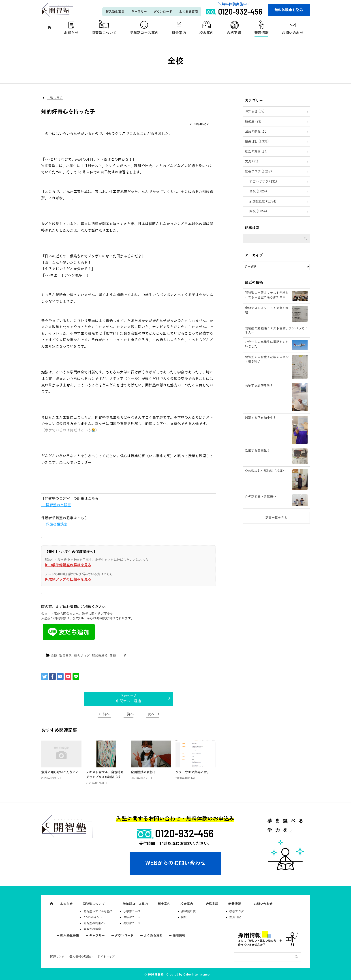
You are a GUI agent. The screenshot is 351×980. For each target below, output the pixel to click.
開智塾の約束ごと (95, 923)
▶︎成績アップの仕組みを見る (68, 579)
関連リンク (57, 957)
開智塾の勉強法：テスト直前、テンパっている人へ (276, 331)
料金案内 (179, 33)
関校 (113, 656)
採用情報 (179, 936)
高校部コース (132, 923)
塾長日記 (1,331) (257, 141)
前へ (106, 714)
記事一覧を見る (276, 518)
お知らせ (71, 33)
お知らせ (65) (255, 111)
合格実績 (234, 33)
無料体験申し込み (289, 10)
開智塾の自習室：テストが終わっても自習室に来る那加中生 (267, 295)
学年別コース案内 (144, 33)
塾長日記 (65, 656)
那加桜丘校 (100, 656)
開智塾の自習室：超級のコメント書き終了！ (267, 359)
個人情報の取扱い (81, 957)
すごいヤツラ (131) (263, 182)
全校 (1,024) (258, 191)
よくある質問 (188, 12)
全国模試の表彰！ (143, 772)
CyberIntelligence (196, 975)
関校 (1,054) (258, 211)
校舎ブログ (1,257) (258, 171)
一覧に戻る (55, 98)
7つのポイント (93, 917)
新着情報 (261, 33)
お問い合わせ (293, 33)
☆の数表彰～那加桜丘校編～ (265, 471)
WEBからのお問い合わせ (175, 863)
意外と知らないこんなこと (60, 772)
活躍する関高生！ (257, 451)
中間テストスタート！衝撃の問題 (267, 310)
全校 (54, 656)
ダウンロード (163, 12)
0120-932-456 (184, 833)
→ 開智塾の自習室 (56, 505)
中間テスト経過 (128, 701)
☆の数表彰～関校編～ (261, 496)
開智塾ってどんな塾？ (98, 911)
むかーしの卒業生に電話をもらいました (267, 344)
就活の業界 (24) (256, 152)
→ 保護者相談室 (54, 524)
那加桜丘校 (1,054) (263, 201)
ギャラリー (139, 12)
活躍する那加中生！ (259, 385)
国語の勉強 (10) (256, 132)
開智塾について (104, 33)
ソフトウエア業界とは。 (193, 772)
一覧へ (128, 714)
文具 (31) (252, 161)
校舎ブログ (82, 656)
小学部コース (132, 911)
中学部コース (132, 917)
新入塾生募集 (115, 12)
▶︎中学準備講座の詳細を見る (68, 565)
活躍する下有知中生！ (261, 418)
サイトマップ (106, 957)
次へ (151, 714)
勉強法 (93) (253, 122)
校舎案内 (206, 33)
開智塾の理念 (92, 929)
